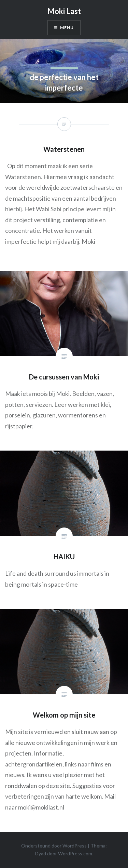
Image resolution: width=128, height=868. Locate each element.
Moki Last (64, 11)
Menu (67, 28)
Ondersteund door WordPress (54, 846)
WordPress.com (75, 853)
